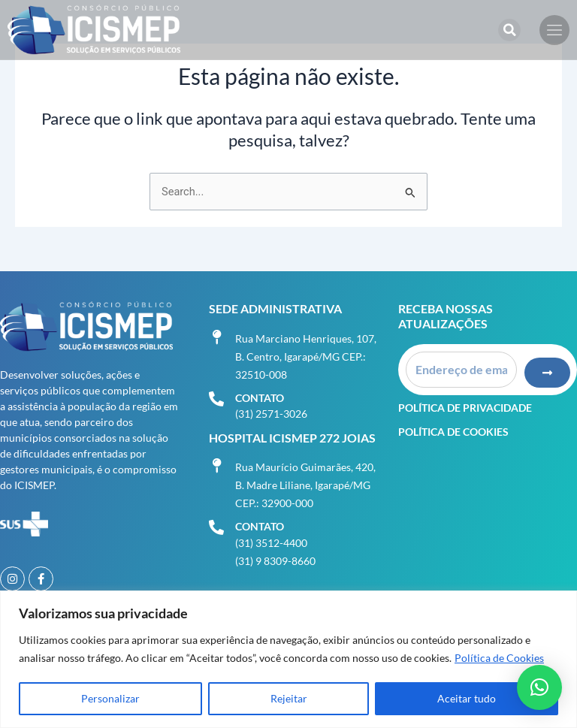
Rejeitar (289, 698)
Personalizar (110, 698)
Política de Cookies (499, 658)
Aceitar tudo (467, 698)
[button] (509, 30)
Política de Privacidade (465, 407)
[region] (288, 659)
